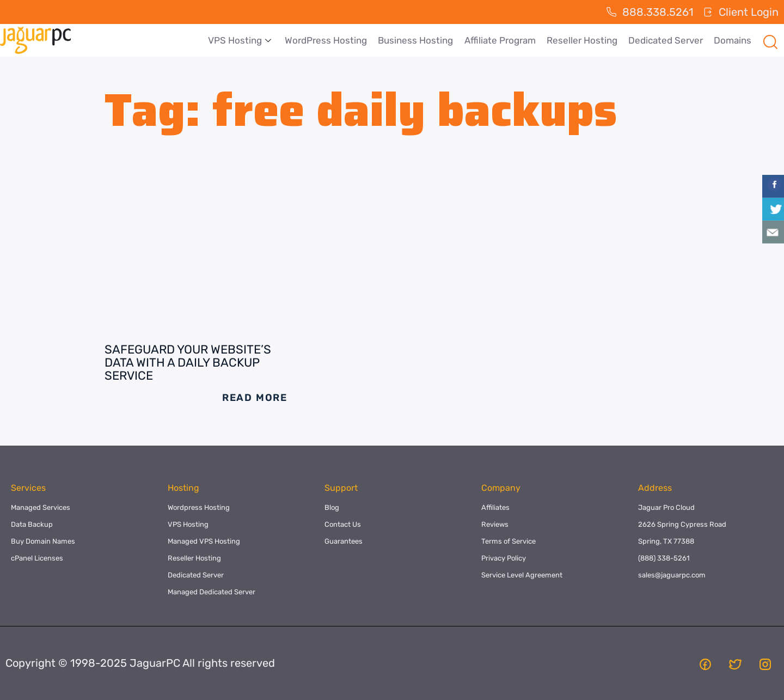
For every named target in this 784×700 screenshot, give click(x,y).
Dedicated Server (666, 40)
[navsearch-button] (770, 40)
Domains (733, 40)
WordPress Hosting (326, 40)
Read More (255, 398)
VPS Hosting (241, 40)
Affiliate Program (500, 40)
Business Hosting (416, 40)
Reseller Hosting (582, 40)
